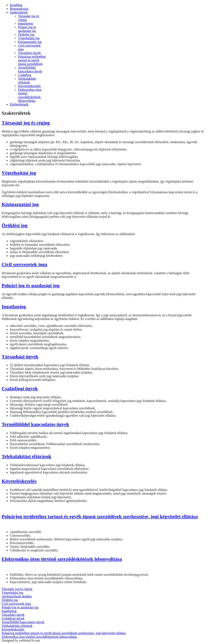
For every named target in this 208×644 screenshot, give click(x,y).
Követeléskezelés (19, 481)
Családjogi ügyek (20, 388)
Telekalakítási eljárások (26, 456)
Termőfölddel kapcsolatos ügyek (35, 424)
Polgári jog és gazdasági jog (31, 285)
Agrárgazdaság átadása (17, 596)
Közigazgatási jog (20, 204)
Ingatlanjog (14, 306)
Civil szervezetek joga (24, 264)
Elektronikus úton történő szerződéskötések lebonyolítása (62, 559)
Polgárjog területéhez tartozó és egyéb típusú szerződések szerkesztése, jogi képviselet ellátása (100, 516)
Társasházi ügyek (20, 357)
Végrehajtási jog (19, 173)
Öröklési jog (15, 225)
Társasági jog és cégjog (26, 123)
